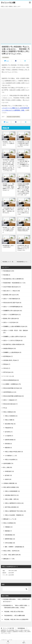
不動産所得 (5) (9, 428)
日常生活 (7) (7, 368)
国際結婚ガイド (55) (9, 559)
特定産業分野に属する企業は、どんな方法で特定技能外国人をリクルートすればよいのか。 (23, 248)
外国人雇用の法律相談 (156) (11, 487)
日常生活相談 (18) (10, 543)
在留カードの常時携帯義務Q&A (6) (13, 307)
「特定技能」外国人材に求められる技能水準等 (16, 619)
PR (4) (5, 408)
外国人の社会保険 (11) (11, 460)
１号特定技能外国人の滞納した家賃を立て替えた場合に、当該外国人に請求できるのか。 (8, 210)
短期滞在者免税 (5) (10, 440)
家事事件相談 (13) (10, 539)
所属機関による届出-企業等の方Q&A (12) (15, 337)
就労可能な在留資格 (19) (12, 507)
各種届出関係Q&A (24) (10, 348)
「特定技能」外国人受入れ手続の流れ (13, 612)
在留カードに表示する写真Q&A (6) (13, 340)
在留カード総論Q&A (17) (10, 400)
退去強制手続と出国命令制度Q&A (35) (14, 344)
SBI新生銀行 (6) (9, 471)
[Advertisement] (16, 25)
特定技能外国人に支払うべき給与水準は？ (8, 246)
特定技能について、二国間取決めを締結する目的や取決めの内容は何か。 (23, 229)
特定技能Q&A (6, 57)
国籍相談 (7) (8, 531)
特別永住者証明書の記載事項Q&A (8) (13, 396)
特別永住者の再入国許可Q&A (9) (12, 303)
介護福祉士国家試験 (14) (10, 483)
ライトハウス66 (8, 2)
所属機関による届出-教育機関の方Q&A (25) (15, 326)
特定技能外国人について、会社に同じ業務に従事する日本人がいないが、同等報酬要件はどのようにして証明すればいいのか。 (23, 164)
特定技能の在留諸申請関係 (13, 117)
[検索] (15, 589)
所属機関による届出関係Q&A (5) (12, 352)
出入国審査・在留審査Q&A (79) (12, 384)
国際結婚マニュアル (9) (10, 519)
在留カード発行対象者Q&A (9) (12, 299)
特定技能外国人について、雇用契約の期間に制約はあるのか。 (24, 262)
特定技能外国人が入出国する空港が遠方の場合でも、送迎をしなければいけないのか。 (23, 144)
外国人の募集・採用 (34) (12, 499)
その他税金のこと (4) (11, 456)
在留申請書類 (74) (8, 463)
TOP (8, 628)
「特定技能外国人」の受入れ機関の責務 (14, 615)
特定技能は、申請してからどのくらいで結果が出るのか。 (8, 143)
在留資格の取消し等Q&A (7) (11, 360)
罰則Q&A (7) (7, 364)
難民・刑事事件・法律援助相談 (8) (15, 547)
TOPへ (24, 642)
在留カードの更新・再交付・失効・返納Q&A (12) (16, 331)
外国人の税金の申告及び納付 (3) (14, 452)
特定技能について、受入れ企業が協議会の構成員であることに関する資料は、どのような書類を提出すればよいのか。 (9, 262)
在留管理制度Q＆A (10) (10, 392)
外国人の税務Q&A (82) (10, 412)
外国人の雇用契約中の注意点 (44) (14, 503)
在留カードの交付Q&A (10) (11, 322)
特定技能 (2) (7, 275)
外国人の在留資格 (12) (11, 416)
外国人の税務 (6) (10, 420)
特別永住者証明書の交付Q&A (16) (13, 388)
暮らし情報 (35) (8, 467)
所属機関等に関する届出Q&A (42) (13, 311)
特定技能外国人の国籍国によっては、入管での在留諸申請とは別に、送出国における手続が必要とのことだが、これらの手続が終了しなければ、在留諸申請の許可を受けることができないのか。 (8, 165)
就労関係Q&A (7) (8, 356)
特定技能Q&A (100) (9, 271)
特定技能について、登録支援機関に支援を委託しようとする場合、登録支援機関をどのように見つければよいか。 (8, 187)
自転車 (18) (8, 479)
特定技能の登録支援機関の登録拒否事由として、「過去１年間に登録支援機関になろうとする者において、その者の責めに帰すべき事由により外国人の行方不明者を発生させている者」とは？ (23, 189)
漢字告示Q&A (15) (8, 372)
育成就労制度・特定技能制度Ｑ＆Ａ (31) (14, 283)
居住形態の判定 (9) (10, 424)
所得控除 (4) (8, 444)
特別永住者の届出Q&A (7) (10, 404)
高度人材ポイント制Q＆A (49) (12, 291)
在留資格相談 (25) (10, 535)
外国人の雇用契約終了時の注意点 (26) (15, 511)
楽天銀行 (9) (8, 475)
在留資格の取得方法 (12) (12, 495)
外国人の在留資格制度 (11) (12, 491)
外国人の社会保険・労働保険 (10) (14, 515)
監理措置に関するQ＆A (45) (11, 295)
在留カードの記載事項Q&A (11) (12, 315)
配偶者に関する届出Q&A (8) (11, 318)
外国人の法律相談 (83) (9, 523)
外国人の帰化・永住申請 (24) (11, 551)
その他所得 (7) (9, 436)
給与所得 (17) (9, 432)
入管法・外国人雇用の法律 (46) (12, 555)
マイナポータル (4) (8, 376)
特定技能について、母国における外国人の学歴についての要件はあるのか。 (8, 230)
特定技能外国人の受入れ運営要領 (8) (13, 279)
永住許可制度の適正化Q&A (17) (12, 287)
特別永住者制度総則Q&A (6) (11, 380)
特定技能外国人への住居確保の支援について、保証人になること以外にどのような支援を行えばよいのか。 (23, 211)
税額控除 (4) (8, 448)
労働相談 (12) (9, 527)
